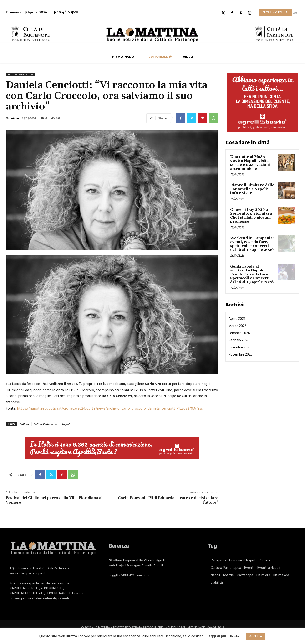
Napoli (66, 424)
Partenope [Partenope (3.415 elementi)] (245, 575)
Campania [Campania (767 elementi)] (218, 560)
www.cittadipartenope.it (27, 573)
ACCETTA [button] (256, 636)
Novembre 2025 (241, 354)
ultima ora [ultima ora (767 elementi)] (281, 575)
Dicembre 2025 (240, 347)
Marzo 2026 (238, 326)
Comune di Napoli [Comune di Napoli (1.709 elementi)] (242, 560)
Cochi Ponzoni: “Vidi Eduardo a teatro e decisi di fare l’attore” (168, 500)
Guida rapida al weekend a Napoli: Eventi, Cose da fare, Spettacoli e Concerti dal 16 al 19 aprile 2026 (252, 274)
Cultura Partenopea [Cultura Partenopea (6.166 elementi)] (226, 568)
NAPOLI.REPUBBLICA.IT (27, 593)
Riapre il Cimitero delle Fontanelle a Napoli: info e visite (252, 189)
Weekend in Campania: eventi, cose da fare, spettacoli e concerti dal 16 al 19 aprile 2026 (252, 244)
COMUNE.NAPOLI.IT (60, 593)
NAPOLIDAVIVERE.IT (24, 588)
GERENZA (128, 575)
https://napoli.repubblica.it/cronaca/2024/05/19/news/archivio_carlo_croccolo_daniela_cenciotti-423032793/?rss (110, 408)
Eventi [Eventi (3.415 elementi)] (249, 568)
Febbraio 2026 (239, 333)
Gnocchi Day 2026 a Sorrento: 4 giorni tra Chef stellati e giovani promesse (251, 216)
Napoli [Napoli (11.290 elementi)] (215, 575)
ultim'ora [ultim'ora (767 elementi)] (263, 575)
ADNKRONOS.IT (52, 588)
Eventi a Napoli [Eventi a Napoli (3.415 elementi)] (269, 568)
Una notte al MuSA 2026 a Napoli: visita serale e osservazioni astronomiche (250, 163)
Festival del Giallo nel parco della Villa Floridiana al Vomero (54, 500)
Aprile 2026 (237, 319)
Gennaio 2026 (239, 340)
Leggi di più (216, 636)
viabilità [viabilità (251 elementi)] (217, 583)
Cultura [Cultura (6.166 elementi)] (264, 560)
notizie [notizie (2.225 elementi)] (228, 575)
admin (14, 118)
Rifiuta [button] (234, 636)
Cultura (24, 424)
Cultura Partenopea (20, 75)
